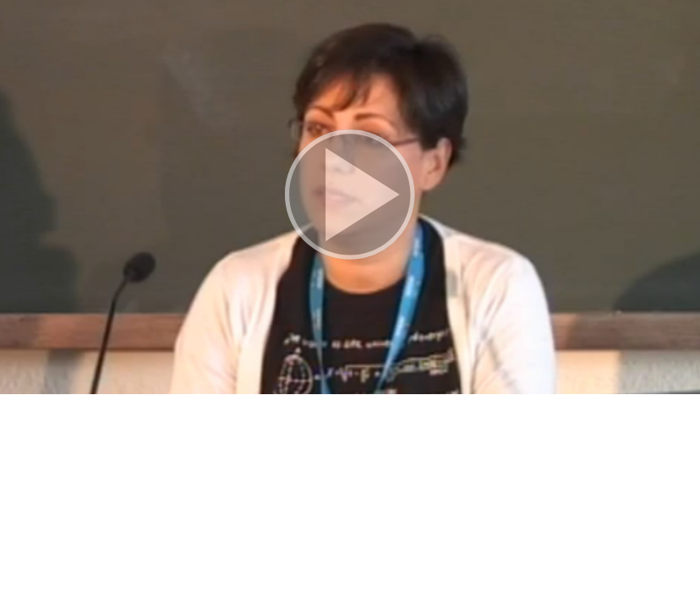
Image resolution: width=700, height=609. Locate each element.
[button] (350, 197)
